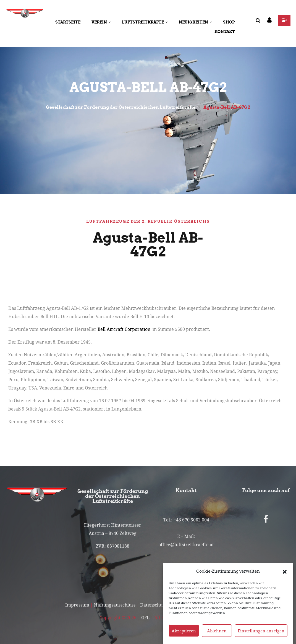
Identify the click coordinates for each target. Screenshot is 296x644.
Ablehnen (217, 631)
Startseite (68, 22)
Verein (101, 22)
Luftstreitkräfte (145, 22)
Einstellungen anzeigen (261, 631)
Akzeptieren (184, 631)
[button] (285, 571)
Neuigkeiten (195, 22)
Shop (229, 22)
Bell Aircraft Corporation (124, 329)
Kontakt (225, 32)
